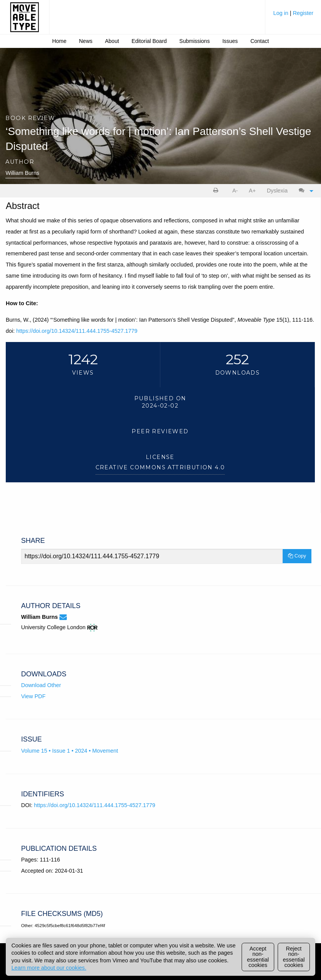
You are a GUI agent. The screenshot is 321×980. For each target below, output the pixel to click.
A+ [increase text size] (252, 191)
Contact (260, 41)
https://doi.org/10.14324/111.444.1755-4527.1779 (77, 331)
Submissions (195, 41)
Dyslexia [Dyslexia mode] (277, 191)
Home (59, 41)
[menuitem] (293, 16)
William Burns (22, 173)
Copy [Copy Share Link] (297, 556)
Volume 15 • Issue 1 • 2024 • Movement (70, 751)
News (86, 41)
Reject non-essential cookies (294, 957)
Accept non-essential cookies (258, 957)
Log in (281, 13)
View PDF (33, 696)
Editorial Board (149, 41)
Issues (230, 41)
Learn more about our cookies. (49, 968)
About (112, 41)
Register (303, 13)
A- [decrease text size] (235, 191)
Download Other (41, 685)
